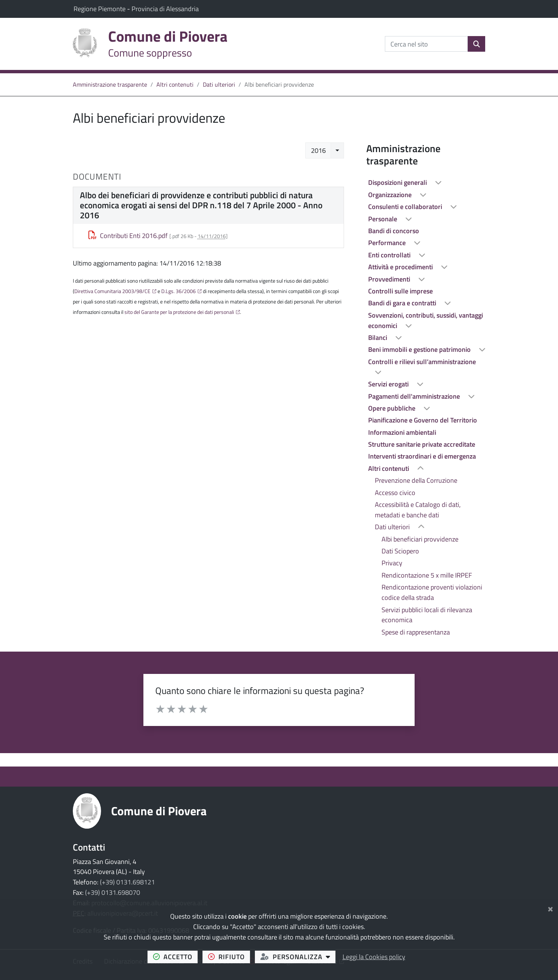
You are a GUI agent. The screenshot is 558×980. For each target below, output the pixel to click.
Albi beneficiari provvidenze (420, 539)
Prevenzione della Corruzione (416, 480)
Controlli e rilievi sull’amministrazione (422, 362)
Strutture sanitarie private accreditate (422, 444)
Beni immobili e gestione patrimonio (420, 349)
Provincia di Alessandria (165, 9)
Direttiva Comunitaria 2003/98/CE (112, 291)
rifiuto (229, 957)
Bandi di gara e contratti (403, 303)
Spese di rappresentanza (416, 632)
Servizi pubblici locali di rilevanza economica (427, 615)
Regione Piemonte (100, 9)
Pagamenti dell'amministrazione (415, 396)
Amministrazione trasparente (110, 84)
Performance (388, 243)
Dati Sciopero (400, 551)
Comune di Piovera (159, 811)
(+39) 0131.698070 (113, 892)
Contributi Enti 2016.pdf (128, 236)
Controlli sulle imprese (400, 291)
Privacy (392, 563)
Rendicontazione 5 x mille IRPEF (427, 575)
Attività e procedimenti (401, 267)
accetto (176, 957)
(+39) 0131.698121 (127, 882)
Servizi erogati (389, 384)
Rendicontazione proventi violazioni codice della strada (432, 592)
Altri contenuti (175, 84)
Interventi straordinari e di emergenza (422, 456)
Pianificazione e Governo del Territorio (423, 420)
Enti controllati (390, 255)
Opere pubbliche (392, 408)
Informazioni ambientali (402, 432)
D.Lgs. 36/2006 (179, 291)
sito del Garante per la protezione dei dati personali (179, 312)
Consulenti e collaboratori (406, 207)
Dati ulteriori (219, 84)
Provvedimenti (390, 279)
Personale (383, 219)
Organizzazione (391, 195)
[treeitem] (426, 183)
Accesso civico (395, 493)
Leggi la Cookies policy (374, 957)
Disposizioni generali (398, 182)
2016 (318, 150)
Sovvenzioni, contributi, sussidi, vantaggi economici (426, 320)
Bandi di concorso (394, 231)
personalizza (298, 957)
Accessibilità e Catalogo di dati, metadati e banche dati (418, 510)
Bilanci (378, 338)
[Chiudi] (550, 908)
